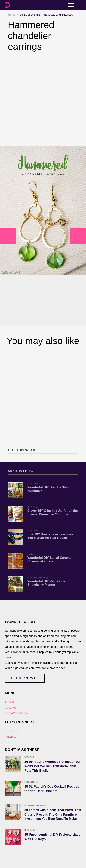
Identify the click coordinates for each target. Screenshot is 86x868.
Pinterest (10, 737)
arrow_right (76, 236)
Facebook (11, 731)
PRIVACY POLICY (16, 713)
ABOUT (10, 702)
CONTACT (11, 708)
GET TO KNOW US (25, 678)
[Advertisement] (43, 99)
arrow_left (10, 236)
